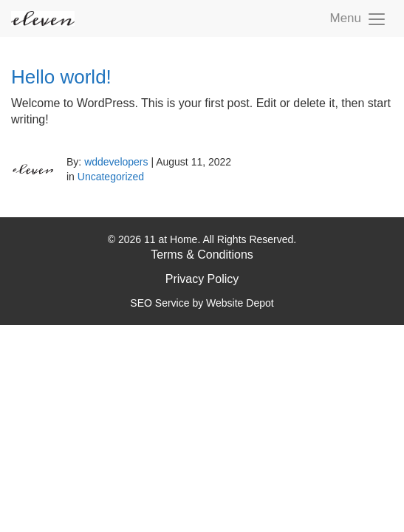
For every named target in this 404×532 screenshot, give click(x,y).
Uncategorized (111, 177)
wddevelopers (116, 162)
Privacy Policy (202, 279)
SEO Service (160, 303)
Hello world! (61, 77)
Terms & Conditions (202, 255)
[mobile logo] (43, 18)
